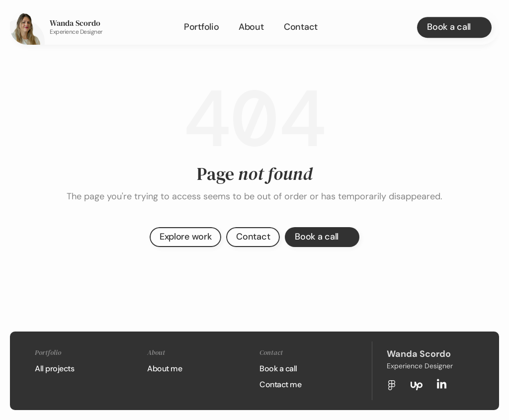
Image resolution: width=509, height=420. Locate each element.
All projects (54, 369)
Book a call (278, 369)
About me (165, 369)
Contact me (280, 384)
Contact (301, 27)
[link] (27, 27)
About (251, 27)
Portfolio (201, 27)
